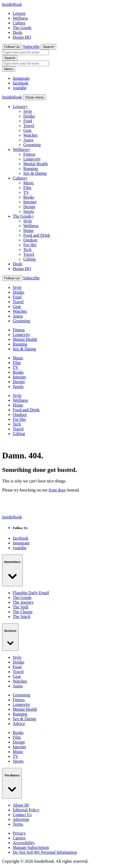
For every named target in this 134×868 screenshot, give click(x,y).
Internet (30, 202)
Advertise (21, 819)
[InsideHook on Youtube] (20, 88)
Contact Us (22, 815)
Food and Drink (37, 235)
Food (28, 121)
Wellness (20, 18)
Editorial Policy (26, 810)
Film (27, 188)
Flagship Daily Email (31, 593)
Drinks (29, 116)
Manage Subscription (31, 847)
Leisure (19, 13)
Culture (19, 23)
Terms (18, 824)
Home (28, 231)
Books (29, 197)
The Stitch (21, 617)
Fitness (29, 154)
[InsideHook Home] (12, 4)
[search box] (26, 52)
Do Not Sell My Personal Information (45, 852)
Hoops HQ (22, 37)
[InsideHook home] (12, 517)
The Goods (22, 28)
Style (28, 111)
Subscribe (31, 46)
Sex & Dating (35, 173)
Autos (28, 140)
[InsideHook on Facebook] (21, 78)
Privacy (19, 833)
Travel (29, 126)
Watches (30, 135)
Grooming (32, 145)
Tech (27, 250)
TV (26, 192)
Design (29, 207)
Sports (29, 211)
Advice (19, 724)
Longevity (32, 159)
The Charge (23, 612)
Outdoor (30, 240)
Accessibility (24, 843)
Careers (19, 838)
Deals (17, 32)
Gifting (29, 259)
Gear (27, 130)
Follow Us (12, 47)
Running (31, 169)
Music (29, 183)
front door (57, 490)
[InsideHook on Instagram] (21, 83)
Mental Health (35, 164)
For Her (30, 245)
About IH (21, 805)
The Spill (21, 607)
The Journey (23, 602)
